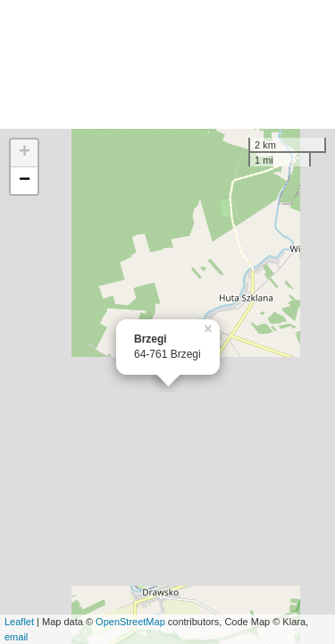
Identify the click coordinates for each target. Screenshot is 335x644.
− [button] (25, 181)
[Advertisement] (167, 64)
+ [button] (25, 153)
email (16, 637)
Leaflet (19, 622)
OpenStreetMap (130, 622)
